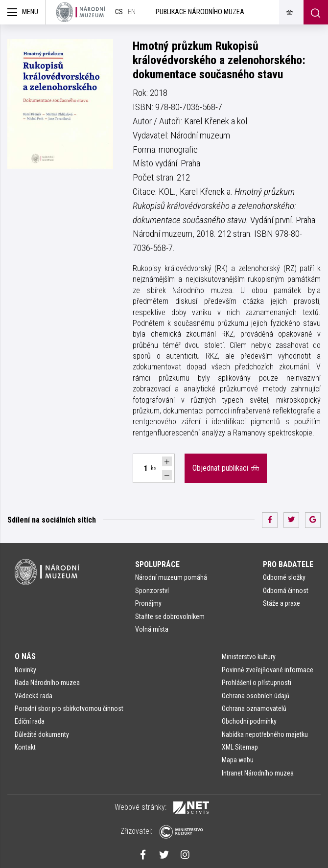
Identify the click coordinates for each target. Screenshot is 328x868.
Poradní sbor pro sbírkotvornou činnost (69, 708)
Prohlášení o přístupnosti (257, 683)
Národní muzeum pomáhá (171, 577)
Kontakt (25, 747)
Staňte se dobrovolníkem (170, 617)
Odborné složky (284, 577)
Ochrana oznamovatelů (254, 708)
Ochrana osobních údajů (256, 696)
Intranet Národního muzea (258, 773)
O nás (25, 656)
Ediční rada (30, 721)
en (132, 12)
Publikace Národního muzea (200, 12)
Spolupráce (157, 564)
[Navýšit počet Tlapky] (167, 461)
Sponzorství (152, 591)
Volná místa (152, 629)
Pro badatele (288, 564)
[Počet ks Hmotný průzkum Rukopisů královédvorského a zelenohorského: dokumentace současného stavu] (141, 468)
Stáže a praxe (281, 603)
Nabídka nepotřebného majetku (265, 734)
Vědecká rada (34, 696)
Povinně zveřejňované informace (268, 670)
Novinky (25, 670)
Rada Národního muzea (47, 683)
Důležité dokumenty (42, 734)
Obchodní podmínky (249, 721)
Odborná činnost (286, 591)
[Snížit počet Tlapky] (167, 475)
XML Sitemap (240, 747)
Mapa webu (238, 760)
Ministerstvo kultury (249, 657)
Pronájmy (148, 603)
